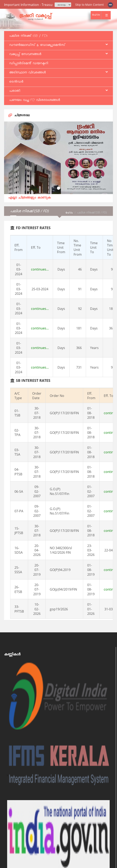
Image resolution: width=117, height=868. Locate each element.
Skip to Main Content (89, 5)
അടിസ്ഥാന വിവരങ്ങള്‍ (58, 73)
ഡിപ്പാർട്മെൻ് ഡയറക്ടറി (29, 64)
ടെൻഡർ (16, 82)
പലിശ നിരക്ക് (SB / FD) (28, 36)
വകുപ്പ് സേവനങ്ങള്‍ (58, 55)
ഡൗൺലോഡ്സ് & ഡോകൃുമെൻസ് (58, 45)
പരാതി (58, 91)
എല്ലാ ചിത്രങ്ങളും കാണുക (29, 198)
